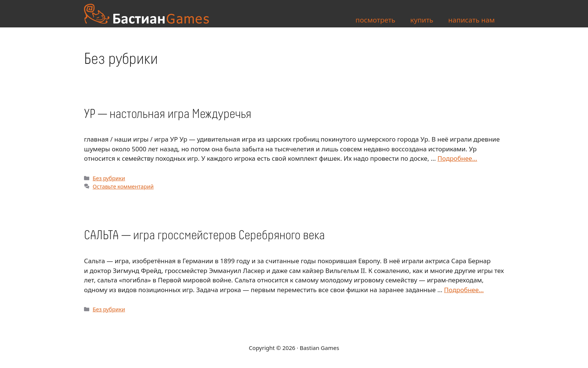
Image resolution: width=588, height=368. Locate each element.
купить (422, 20)
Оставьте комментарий (123, 186)
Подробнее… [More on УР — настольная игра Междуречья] (457, 158)
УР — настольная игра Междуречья (168, 114)
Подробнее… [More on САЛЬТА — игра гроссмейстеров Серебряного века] (464, 290)
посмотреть (375, 20)
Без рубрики (109, 178)
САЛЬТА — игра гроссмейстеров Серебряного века (204, 235)
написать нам (471, 20)
